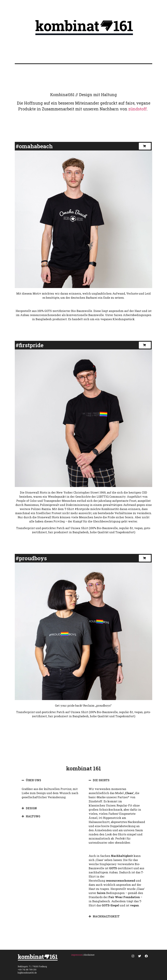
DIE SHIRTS (101, 780)
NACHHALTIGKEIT (106, 916)
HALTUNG (33, 816)
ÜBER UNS (33, 780)
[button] (145, 146)
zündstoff (138, 109)
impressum (77, 955)
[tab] (50, 780)
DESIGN (31, 808)
